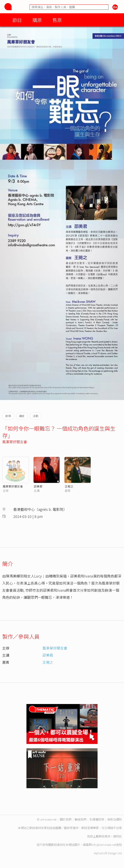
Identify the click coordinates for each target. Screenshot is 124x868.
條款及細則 (115, 819)
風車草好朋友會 (15, 442)
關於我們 (66, 819)
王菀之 (69, 486)
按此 (119, 836)
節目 (17, 20)
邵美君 (38, 486)
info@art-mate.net (104, 845)
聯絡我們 (80, 819)
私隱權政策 (97, 819)
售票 (57, 20)
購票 (37, 20)
